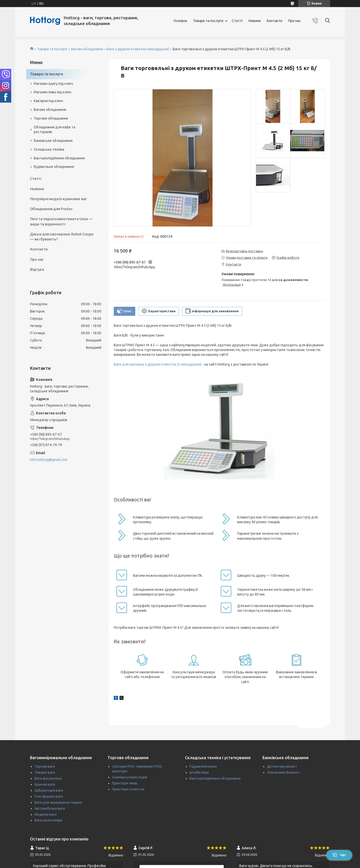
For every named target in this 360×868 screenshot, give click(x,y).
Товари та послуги (208, 21)
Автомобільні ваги (50, 808)
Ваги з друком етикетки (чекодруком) (138, 49)
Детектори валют (282, 766)
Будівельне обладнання (54, 167)
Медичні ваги (45, 814)
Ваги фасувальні (48, 778)
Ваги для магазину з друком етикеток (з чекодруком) (158, 364)
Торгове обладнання (51, 118)
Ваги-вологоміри (48, 820)
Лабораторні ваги (49, 790)
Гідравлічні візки (203, 766)
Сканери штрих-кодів (130, 777)
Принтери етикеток (128, 789)
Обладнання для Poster (51, 209)
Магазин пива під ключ (52, 92)
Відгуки (37, 269)
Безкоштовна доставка (244, 251)
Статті (237, 21)
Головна (180, 21)
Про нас (294, 21)
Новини (255, 21)
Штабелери (199, 772)
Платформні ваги (49, 796)
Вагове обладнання (87, 49)
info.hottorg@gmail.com (49, 460)
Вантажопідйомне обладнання (59, 158)
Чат (339, 855)
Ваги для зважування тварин (58, 802)
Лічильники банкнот (283, 772)
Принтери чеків (125, 783)
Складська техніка (49, 149)
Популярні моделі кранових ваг (58, 199)
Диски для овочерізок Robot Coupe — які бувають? (62, 237)
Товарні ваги (45, 772)
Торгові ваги (45, 766)
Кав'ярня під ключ (48, 101)
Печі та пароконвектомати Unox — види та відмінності (61, 221)
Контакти (274, 21)
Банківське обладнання (53, 141)
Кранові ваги (45, 784)
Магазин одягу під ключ (53, 84)
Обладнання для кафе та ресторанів (54, 129)
